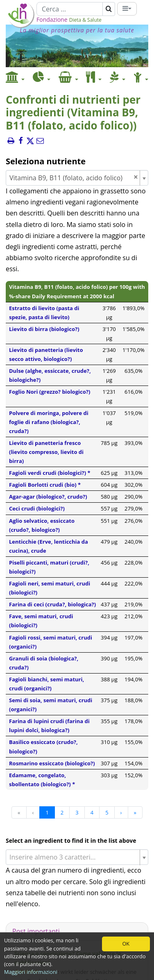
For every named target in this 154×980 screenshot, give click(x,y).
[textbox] (74, 857)
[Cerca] (70, 9)
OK (126, 944)
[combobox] (77, 178)
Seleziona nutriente (46, 161)
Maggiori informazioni (31, 972)
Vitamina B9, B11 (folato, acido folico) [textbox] (74, 178)
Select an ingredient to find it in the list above (71, 840)
